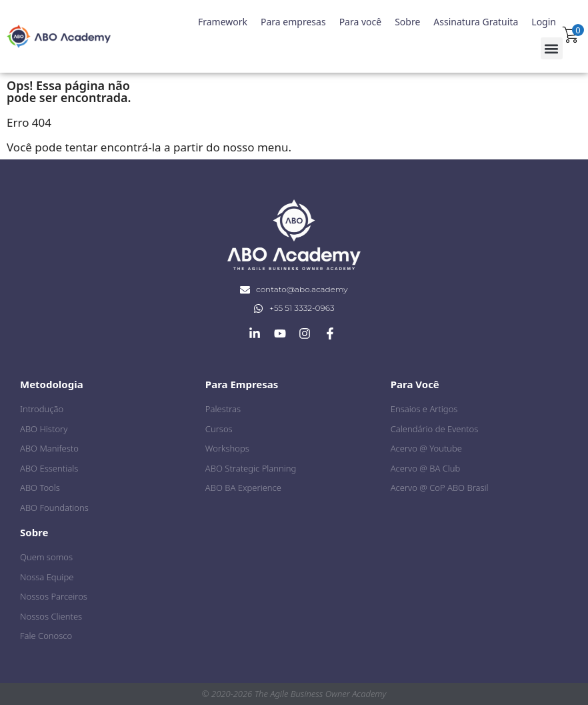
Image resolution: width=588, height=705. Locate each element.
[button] (552, 48)
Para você (361, 22)
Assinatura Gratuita (476, 22)
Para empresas (293, 22)
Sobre (407, 22)
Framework (223, 22)
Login (544, 22)
